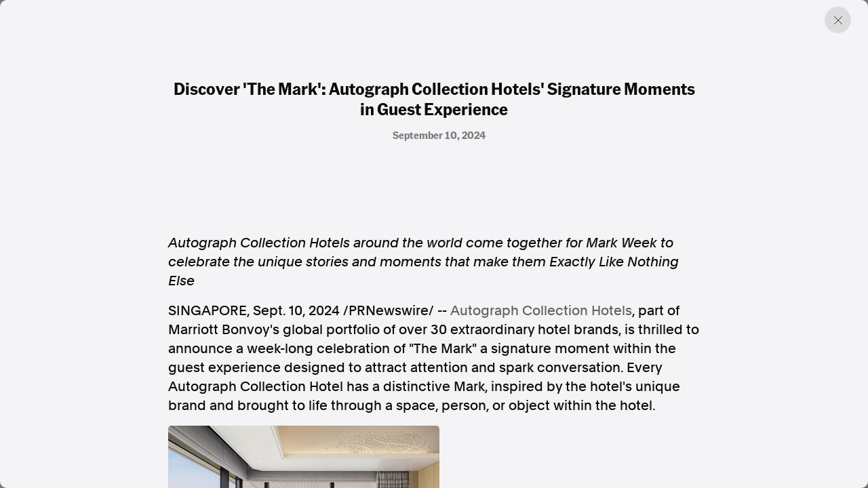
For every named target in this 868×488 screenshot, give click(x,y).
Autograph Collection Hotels (541, 310)
